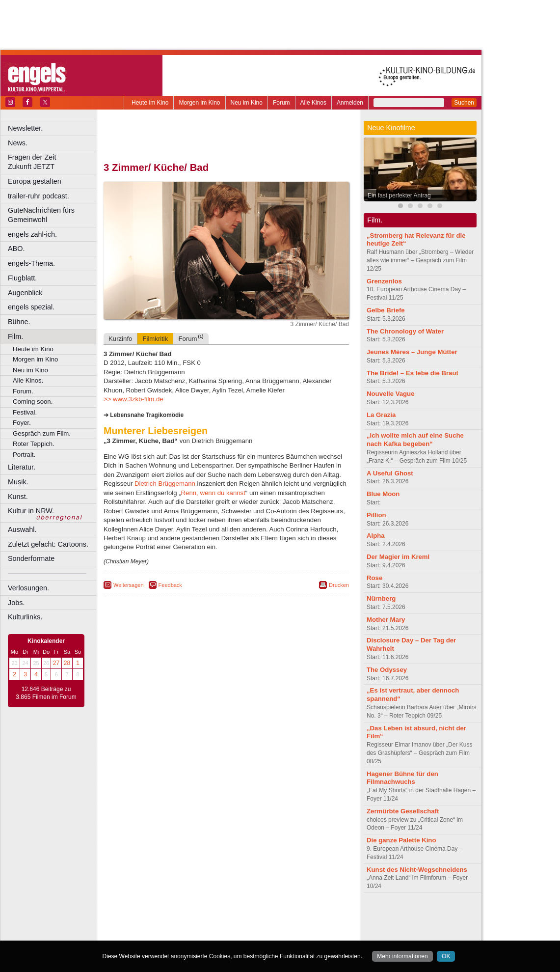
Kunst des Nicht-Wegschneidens (417, 870)
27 (56, 663)
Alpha (376, 536)
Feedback (170, 585)
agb (281, 916)
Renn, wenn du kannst (213, 493)
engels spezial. (31, 307)
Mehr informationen (402, 956)
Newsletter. (25, 128)
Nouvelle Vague (390, 394)
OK (446, 956)
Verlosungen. (28, 588)
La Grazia (381, 415)
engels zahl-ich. (32, 234)
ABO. (16, 249)
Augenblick (25, 293)
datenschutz (255, 916)
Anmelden (350, 103)
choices (174, 925)
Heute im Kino (150, 103)
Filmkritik (155, 339)
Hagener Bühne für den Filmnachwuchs (402, 778)
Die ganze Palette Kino (401, 840)
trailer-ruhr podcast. (39, 196)
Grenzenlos (384, 281)
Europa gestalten (35, 181)
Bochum (151, 933)
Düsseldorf (270, 933)
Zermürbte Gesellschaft (403, 811)
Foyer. (22, 423)
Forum (281, 103)
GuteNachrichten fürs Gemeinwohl (41, 215)
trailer (226, 925)
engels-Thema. (31, 263)
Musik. (18, 482)
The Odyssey (387, 670)
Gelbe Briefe (386, 310)
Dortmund (239, 933)
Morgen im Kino (199, 103)
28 (67, 663)
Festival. (25, 412)
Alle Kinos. (28, 380)
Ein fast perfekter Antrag (399, 195)
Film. (15, 336)
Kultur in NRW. (31, 511)
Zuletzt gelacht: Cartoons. (48, 544)
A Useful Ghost (390, 473)
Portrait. (24, 455)
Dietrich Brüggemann (165, 484)
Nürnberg (381, 598)
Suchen (464, 103)
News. (18, 143)
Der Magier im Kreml (398, 557)
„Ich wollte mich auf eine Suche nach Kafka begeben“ (415, 440)
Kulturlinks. (25, 617)
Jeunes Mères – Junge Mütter (412, 352)
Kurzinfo (120, 339)
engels (197, 925)
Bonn (172, 933)
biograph (147, 925)
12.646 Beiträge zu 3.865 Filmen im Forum (46, 693)
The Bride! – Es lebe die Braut (413, 373)
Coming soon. (33, 402)
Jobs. (16, 603)
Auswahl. (22, 529)
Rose (374, 578)
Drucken (339, 585)
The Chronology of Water (405, 331)
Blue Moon (383, 494)
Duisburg (299, 933)
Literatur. (22, 467)
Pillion (376, 515)
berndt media (184, 916)
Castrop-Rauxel (202, 933)
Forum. (23, 391)
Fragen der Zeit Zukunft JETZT (53, 162)
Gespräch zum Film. (42, 433)
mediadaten (306, 916)
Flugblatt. (22, 278)
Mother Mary (386, 620)
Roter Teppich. (34, 444)
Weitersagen (129, 585)
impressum (221, 916)
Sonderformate (31, 558)
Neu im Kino (247, 103)
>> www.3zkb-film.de (133, 399)
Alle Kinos (313, 103)
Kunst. (18, 497)
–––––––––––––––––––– (47, 573)
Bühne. (19, 322)
